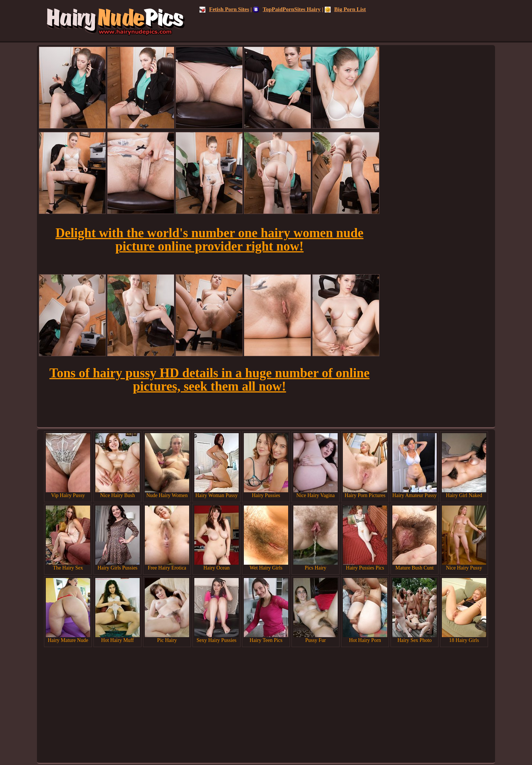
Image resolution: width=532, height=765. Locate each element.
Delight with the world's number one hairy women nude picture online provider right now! (209, 240)
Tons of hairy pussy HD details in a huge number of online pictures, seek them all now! (209, 380)
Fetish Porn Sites (224, 9)
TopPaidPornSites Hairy (287, 9)
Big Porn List (345, 9)
